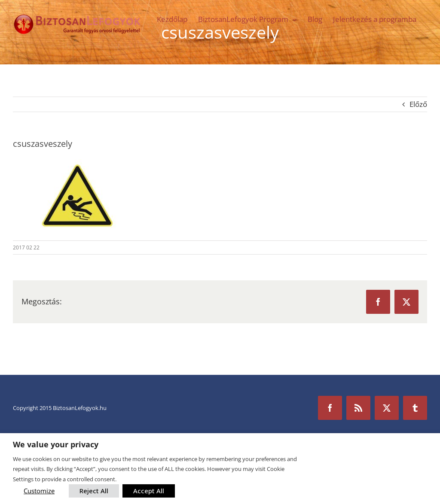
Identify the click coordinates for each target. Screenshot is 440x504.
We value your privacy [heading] (56, 445)
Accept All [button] (149, 491)
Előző (418, 104)
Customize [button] (39, 491)
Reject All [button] (94, 491)
